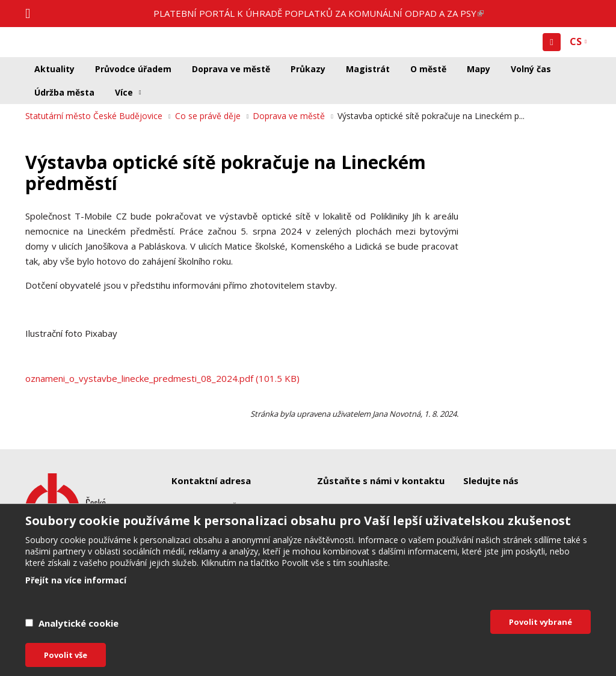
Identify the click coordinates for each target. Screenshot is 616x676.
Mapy (479, 69)
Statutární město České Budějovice (94, 116)
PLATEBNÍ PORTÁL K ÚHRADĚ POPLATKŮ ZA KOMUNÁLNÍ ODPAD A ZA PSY (319, 13)
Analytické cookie (79, 623)
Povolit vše (66, 655)
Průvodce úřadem (133, 69)
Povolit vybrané (541, 622)
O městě (428, 69)
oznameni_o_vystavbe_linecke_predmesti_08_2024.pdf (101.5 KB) (162, 378)
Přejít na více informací (76, 580)
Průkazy (308, 69)
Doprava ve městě (231, 69)
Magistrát (368, 69)
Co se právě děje (208, 116)
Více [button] (124, 92)
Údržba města (64, 92)
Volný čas (531, 69)
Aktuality (54, 69)
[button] (552, 42)
